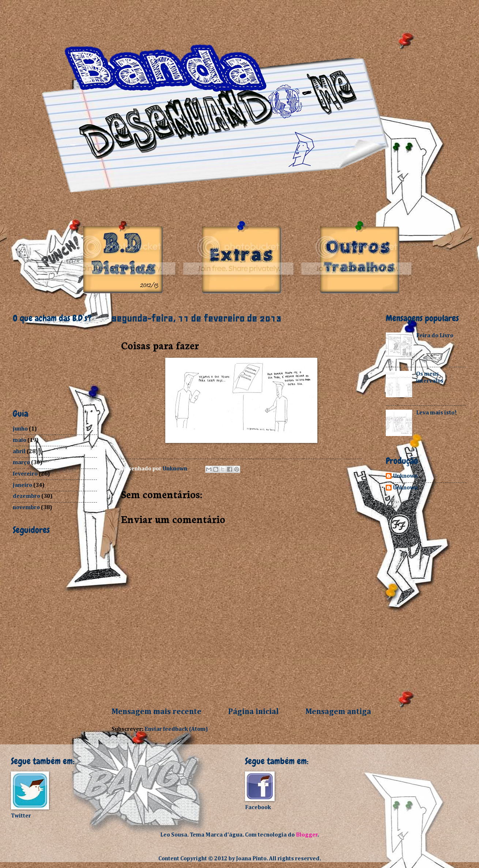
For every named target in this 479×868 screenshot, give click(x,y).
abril (19, 452)
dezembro (27, 496)
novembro (26, 508)
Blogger (307, 835)
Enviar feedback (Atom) (176, 729)
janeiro (22, 485)
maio (20, 440)
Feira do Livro (435, 336)
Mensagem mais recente (156, 712)
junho (20, 429)
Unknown (405, 476)
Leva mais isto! (436, 413)
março (21, 463)
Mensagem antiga (338, 712)
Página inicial (253, 712)
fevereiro (25, 474)
